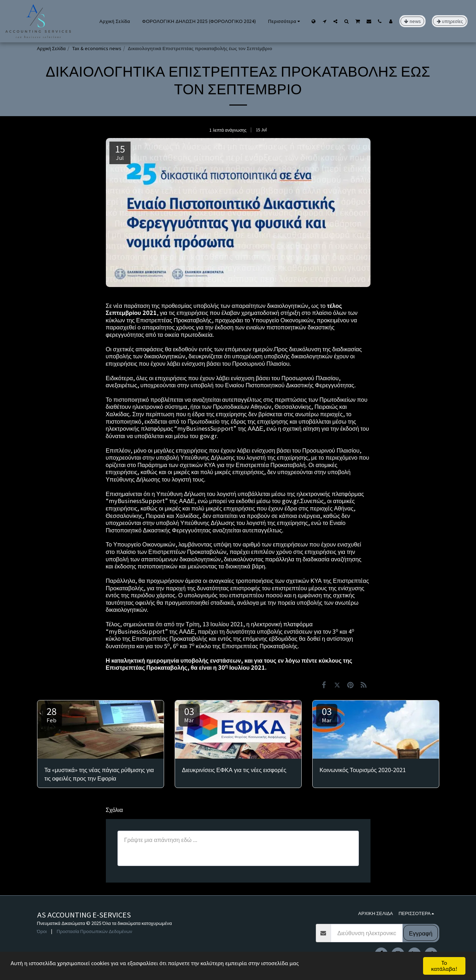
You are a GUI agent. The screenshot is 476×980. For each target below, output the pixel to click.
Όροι (42, 931)
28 (52, 714)
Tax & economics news (97, 48)
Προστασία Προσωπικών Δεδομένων (94, 931)
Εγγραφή (421, 933)
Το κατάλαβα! (444, 966)
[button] (324, 21)
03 (189, 714)
